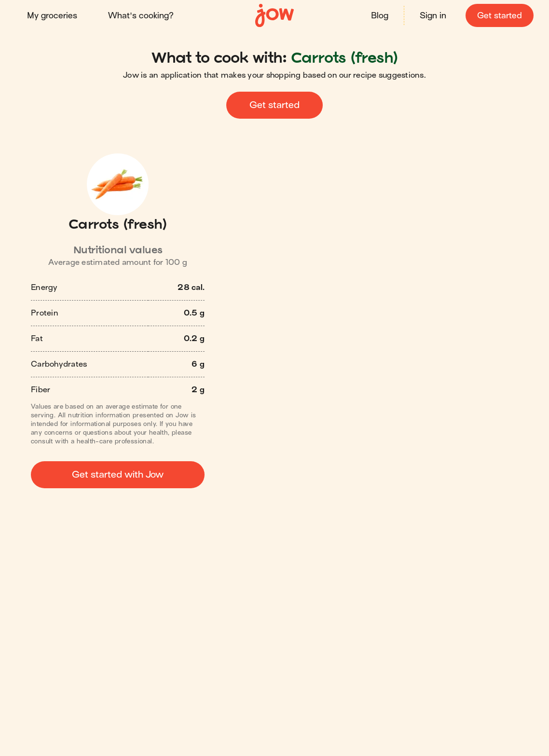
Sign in (433, 16)
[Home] (274, 16)
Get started (500, 16)
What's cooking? (141, 16)
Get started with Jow (118, 474)
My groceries (52, 16)
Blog (380, 16)
